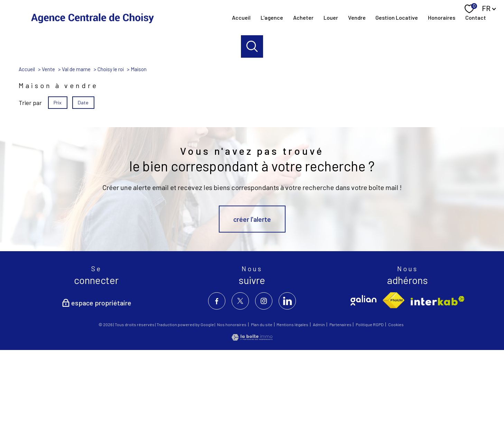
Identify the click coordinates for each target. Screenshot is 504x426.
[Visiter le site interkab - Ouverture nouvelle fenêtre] (438, 377)
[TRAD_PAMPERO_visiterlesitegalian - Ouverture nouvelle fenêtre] (363, 377)
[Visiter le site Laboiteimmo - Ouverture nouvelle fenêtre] (252, 415)
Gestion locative (397, 17)
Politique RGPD (370, 401)
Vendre (357, 17)
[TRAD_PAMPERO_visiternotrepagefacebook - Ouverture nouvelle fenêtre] (217, 378)
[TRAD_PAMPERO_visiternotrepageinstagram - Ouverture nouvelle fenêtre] (264, 378)
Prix (58, 179)
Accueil (241, 17)
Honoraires (442, 17)
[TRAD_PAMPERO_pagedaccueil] (92, 17)
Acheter (303, 17)
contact (476, 17)
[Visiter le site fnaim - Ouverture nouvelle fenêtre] (394, 377)
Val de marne (76, 146)
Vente (48, 146)
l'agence (272, 17)
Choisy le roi (111, 146)
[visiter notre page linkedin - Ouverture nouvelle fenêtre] (287, 378)
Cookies (396, 401)
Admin (319, 401)
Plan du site (262, 401)
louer (330, 17)
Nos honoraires (232, 401)
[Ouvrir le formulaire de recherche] (252, 46)
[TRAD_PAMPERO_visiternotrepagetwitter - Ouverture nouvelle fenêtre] (240, 378)
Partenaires (340, 401)
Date (83, 179)
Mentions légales (292, 401)
